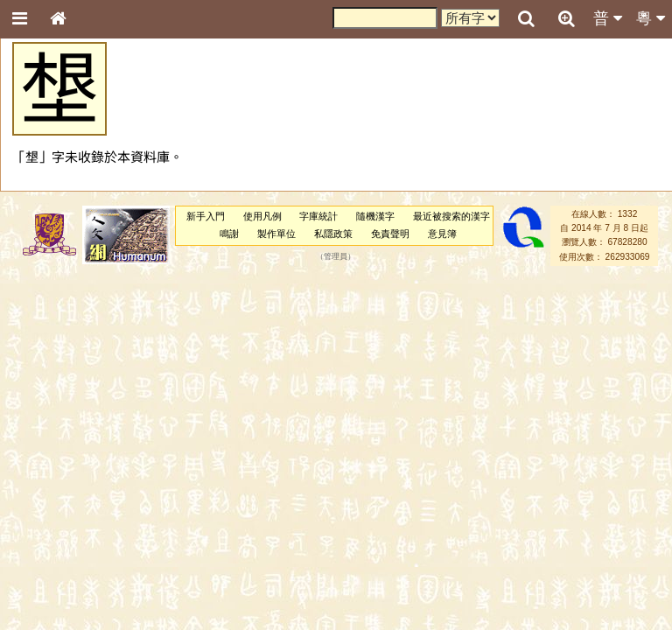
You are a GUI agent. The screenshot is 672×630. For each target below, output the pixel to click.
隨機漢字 (375, 216)
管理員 (336, 256)
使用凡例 (262, 216)
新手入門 (206, 216)
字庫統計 (318, 216)
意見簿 (442, 234)
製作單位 (276, 234)
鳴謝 (229, 234)
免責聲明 (390, 234)
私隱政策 (333, 234)
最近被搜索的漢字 (451, 216)
